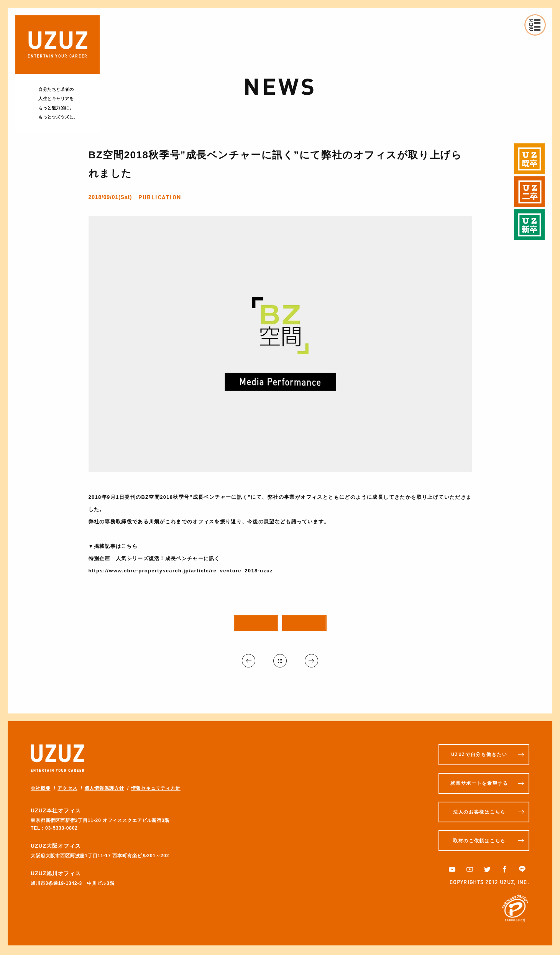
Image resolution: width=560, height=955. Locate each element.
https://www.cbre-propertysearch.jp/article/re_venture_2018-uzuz (181, 571)
